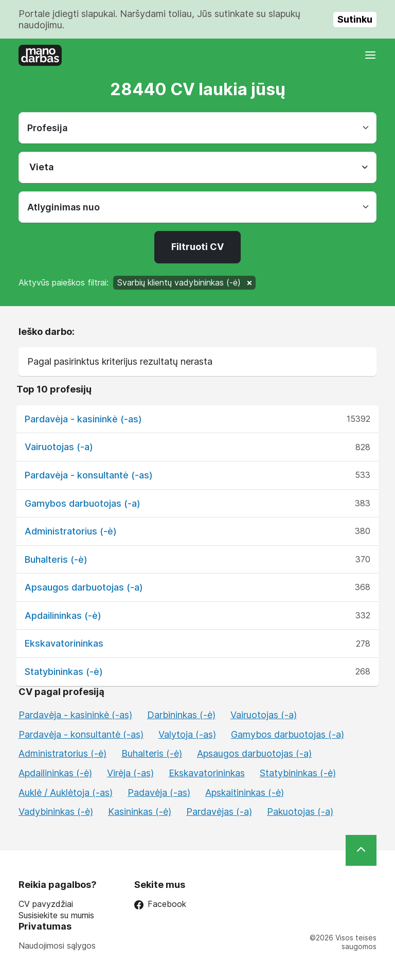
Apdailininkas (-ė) (63, 616)
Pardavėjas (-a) (219, 812)
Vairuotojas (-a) (59, 447)
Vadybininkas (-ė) (56, 812)
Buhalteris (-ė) (56, 559)
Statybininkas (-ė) (64, 672)
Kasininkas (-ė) (140, 812)
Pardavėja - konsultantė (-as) (89, 475)
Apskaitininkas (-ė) (245, 792)
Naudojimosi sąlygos (57, 946)
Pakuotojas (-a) (300, 812)
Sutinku (355, 19)
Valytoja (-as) (187, 734)
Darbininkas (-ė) (181, 715)
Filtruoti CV (197, 247)
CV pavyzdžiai (46, 904)
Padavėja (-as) (159, 792)
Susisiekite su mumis (56, 915)
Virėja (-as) (130, 773)
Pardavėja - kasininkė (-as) (83, 419)
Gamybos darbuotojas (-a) (83, 503)
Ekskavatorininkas (64, 643)
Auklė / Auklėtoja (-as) (66, 792)
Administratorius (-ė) (71, 531)
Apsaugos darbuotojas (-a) (84, 587)
